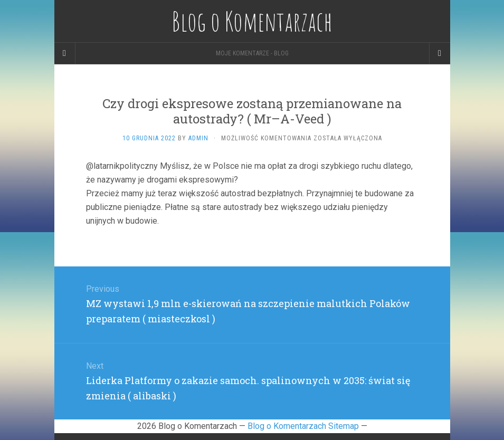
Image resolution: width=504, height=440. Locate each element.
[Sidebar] (65, 53)
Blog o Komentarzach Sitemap (303, 426)
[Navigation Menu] (440, 53)
